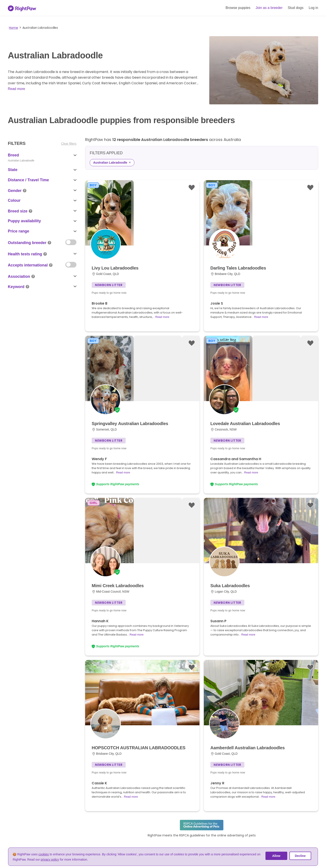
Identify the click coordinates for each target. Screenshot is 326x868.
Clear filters (69, 144)
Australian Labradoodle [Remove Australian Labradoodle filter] (112, 162)
